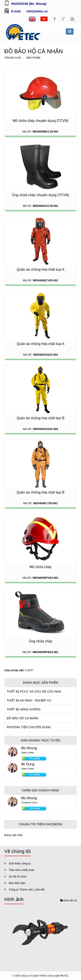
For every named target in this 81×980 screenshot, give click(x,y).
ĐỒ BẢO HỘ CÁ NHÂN (22, 718)
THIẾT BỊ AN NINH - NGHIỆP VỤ (29, 700)
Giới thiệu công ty (20, 863)
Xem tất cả (68, 900)
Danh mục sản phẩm (41, 682)
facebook (55, 19)
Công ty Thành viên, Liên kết (27, 890)
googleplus (64, 19)
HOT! (30, 670)
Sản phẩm (33, 58)
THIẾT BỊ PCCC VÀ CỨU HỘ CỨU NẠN (34, 691)
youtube (72, 19)
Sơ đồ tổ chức (18, 876)
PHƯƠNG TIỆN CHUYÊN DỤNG (29, 727)
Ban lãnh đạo (17, 883)
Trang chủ (13, 58)
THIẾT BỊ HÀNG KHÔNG (24, 709)
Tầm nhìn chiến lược (22, 870)
